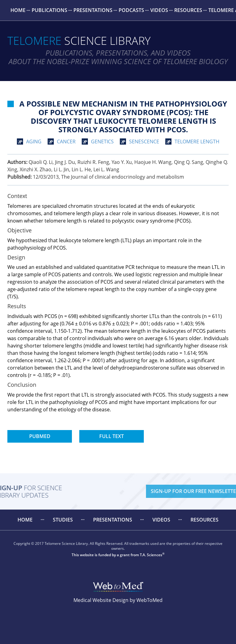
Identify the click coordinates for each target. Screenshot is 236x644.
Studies (63, 520)
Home (18, 10)
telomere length (197, 142)
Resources (188, 10)
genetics (102, 142)
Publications (49, 10)
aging (34, 142)
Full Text (112, 436)
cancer (66, 142)
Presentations (93, 10)
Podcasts (131, 10)
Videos (159, 10)
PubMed (40, 436)
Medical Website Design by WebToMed (118, 600)
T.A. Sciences (151, 555)
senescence (144, 142)
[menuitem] (18, 10)
